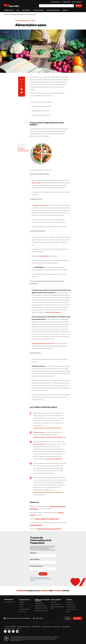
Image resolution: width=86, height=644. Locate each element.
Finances (22, 607)
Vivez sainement (12, 15)
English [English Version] (68, 618)
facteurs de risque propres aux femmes (49, 529)
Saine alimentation (21, 15)
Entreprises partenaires (25, 609)
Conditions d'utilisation (47, 579)
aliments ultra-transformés (54, 312)
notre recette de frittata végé (54, 459)
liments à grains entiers (41, 205)
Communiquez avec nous (9, 602)
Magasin (68, 611)
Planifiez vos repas (38, 432)
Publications (53, 602)
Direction (21, 604)
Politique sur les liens (56, 627)
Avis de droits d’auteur (46, 627)
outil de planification (36, 525)
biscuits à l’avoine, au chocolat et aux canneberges (47, 492)
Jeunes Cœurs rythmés (72, 609)
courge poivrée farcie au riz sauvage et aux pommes (48, 428)
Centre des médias (39, 603)
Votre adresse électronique (36, 566)
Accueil (6, 15)
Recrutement (22, 611)
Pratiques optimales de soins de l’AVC (58, 608)
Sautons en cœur (70, 602)
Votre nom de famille (35, 560)
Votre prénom (33, 553)
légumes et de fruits (39, 444)
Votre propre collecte (71, 607)
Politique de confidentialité (35, 579)
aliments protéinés (44, 256)
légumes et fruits (36, 183)
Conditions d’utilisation (36, 627)
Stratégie (22, 602)
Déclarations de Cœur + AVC (41, 608)
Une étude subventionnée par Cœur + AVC (43, 344)
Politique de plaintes (66, 627)
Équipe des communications (41, 610)
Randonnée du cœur (71, 604)
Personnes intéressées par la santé (25, 21)
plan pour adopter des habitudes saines (47, 519)
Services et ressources (56, 604)
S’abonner (43, 574)
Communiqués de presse (41, 606)
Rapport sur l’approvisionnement (24, 627)
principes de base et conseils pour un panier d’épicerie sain (49, 437)
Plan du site (19, 629)
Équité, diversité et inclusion (9, 629)
